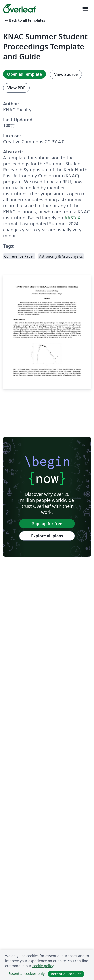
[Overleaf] (19, 9)
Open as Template (24, 74)
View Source (66, 74)
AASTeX (72, 218)
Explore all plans (47, 536)
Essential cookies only (26, 974)
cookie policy (43, 966)
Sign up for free (47, 524)
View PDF (16, 88)
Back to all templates (25, 20)
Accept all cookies (66, 974)
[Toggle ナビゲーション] (85, 9)
